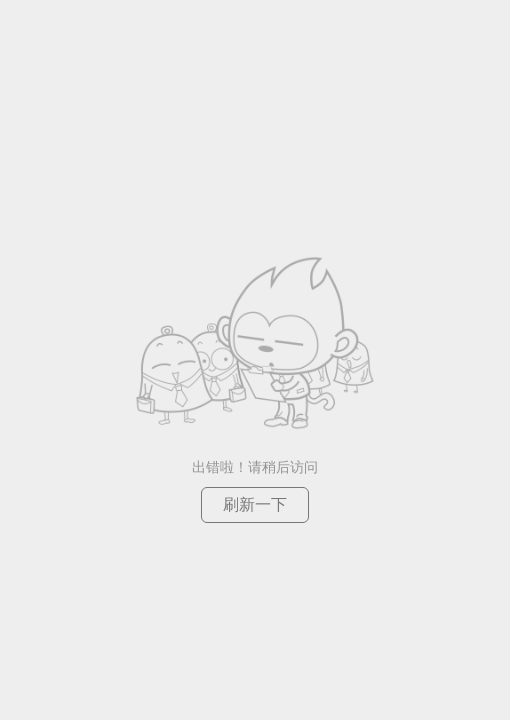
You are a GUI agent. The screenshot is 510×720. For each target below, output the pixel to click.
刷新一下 (255, 504)
